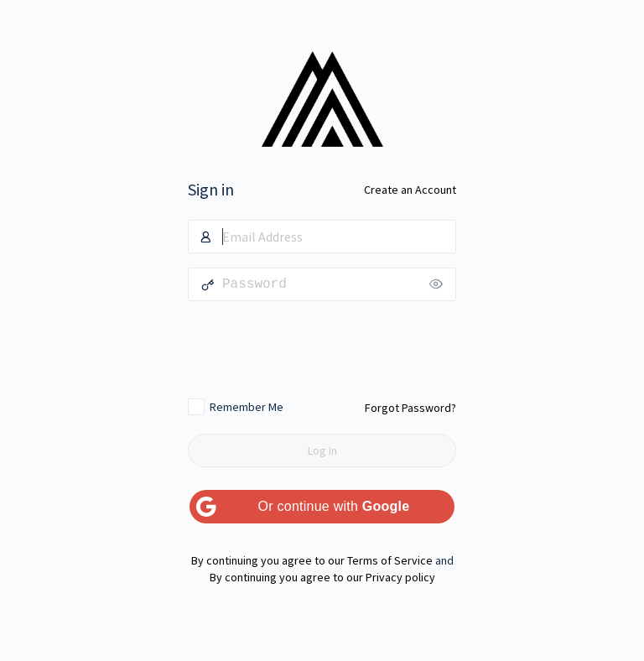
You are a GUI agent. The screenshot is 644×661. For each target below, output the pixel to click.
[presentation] (322, 349)
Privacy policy (400, 577)
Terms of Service (390, 560)
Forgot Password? (410, 408)
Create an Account (410, 190)
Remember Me (247, 407)
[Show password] (439, 284)
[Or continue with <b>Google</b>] (322, 507)
